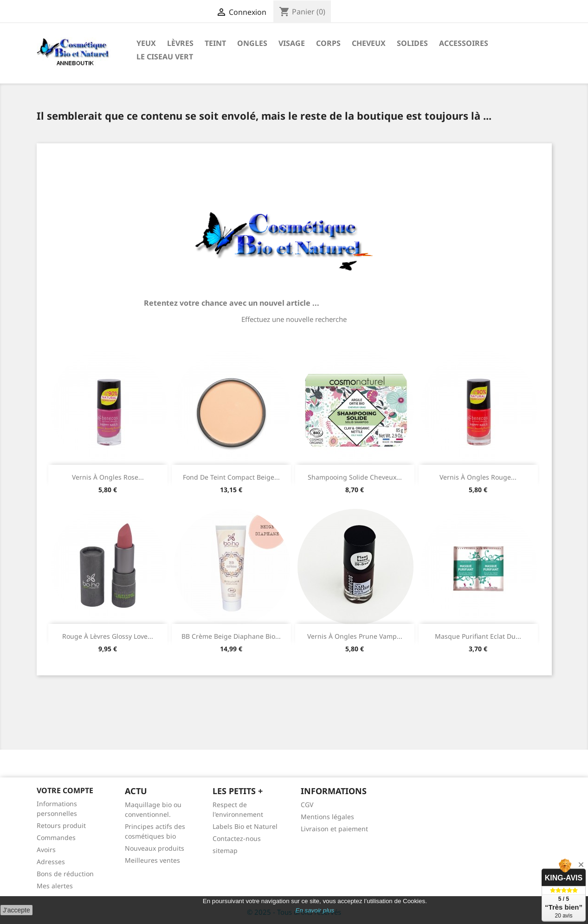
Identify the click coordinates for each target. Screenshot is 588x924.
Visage (292, 43)
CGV (307, 805)
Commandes (56, 837)
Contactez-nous (237, 838)
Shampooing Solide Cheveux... (355, 477)
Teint (215, 43)
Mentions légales (327, 817)
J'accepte (16, 910)
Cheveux (369, 43)
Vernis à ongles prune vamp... (355, 636)
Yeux (146, 43)
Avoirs (46, 850)
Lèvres (180, 43)
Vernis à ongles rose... (108, 477)
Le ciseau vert (165, 57)
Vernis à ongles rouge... (478, 477)
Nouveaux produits (155, 848)
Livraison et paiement (334, 829)
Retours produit (61, 825)
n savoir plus (317, 910)
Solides (412, 43)
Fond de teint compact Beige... (231, 477)
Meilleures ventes (152, 860)
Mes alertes (55, 886)
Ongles (252, 43)
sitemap (225, 850)
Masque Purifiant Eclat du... (478, 636)
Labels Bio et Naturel (245, 826)
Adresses (51, 862)
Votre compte (65, 790)
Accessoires (464, 43)
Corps (328, 43)
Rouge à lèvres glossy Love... (108, 636)
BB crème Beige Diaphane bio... (231, 636)
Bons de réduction (65, 874)
